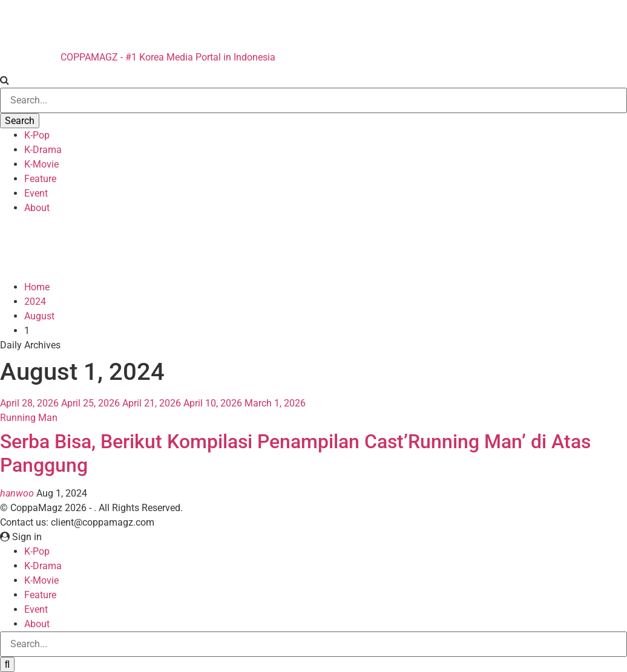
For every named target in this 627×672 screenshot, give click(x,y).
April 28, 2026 (29, 403)
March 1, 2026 (275, 403)
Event (36, 193)
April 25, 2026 (90, 403)
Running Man (29, 418)
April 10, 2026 (213, 403)
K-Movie (41, 164)
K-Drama (43, 150)
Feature (40, 179)
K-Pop (37, 135)
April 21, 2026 (152, 403)
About (37, 208)
